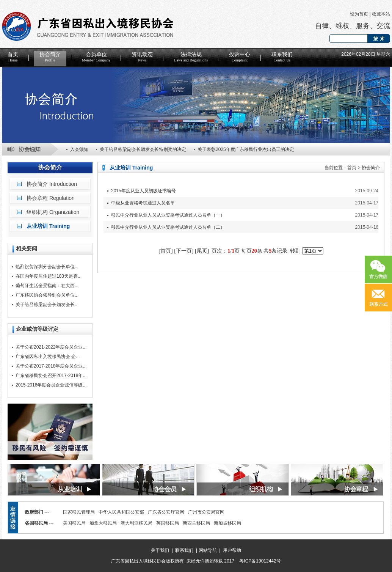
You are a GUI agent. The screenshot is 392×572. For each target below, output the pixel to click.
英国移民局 (168, 523)
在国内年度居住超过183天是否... (49, 276)
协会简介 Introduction (52, 184)
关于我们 (160, 550)
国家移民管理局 (79, 512)
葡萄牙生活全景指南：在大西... (47, 286)
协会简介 (50, 57)
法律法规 (191, 57)
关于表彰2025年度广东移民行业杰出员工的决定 (246, 149)
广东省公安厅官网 (166, 512)
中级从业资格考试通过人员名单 (143, 203)
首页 (13, 57)
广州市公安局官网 (206, 512)
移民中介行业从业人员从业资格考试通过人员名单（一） (168, 215)
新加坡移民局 (227, 523)
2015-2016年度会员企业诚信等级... (51, 385)
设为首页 (359, 14)
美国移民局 (74, 523)
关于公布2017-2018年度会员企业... (51, 366)
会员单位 (96, 57)
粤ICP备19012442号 (260, 561)
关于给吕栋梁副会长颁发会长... (47, 305)
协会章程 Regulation (51, 198)
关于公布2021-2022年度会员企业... (51, 347)
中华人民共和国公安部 (121, 512)
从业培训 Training (48, 226)
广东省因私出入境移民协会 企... (48, 357)
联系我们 (282, 57)
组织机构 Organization (53, 212)
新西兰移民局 (196, 523)
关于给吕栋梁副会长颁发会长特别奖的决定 (143, 149)
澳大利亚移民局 (136, 523)
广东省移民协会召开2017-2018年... (51, 376)
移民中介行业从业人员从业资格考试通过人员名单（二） (168, 227)
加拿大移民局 (103, 523)
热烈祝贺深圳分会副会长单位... (47, 267)
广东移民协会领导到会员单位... (47, 295)
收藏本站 (381, 14)
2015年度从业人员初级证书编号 (143, 191)
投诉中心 (240, 57)
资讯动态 (142, 57)
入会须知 (79, 149)
